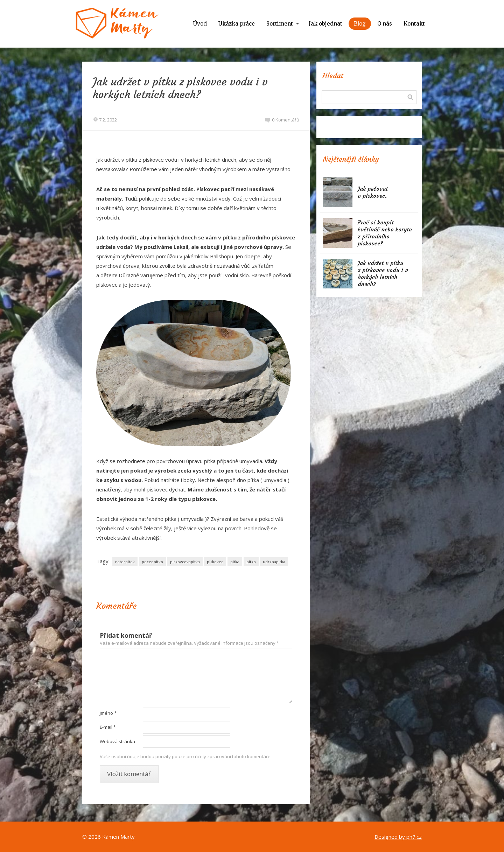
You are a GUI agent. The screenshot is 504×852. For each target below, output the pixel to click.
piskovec (215, 562)
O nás (385, 24)
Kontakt (414, 24)
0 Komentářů (282, 120)
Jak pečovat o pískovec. (373, 192)
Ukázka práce (237, 24)
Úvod (200, 24)
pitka (235, 562)
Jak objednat (325, 24)
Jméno (108, 713)
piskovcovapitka (185, 562)
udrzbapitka (274, 562)
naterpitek (125, 562)
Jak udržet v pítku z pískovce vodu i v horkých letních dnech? (383, 273)
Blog (360, 24)
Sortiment (280, 24)
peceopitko (152, 562)
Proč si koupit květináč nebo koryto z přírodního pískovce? (385, 233)
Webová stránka (117, 741)
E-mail (108, 727)
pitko (251, 562)
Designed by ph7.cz (398, 837)
